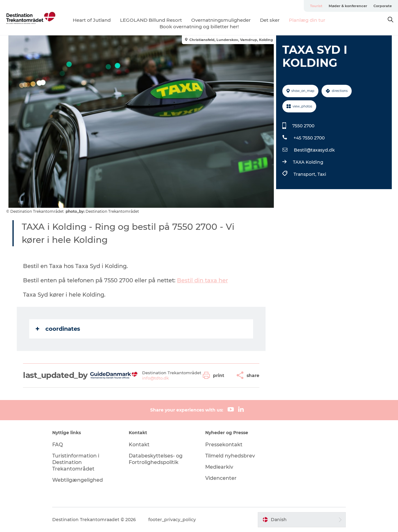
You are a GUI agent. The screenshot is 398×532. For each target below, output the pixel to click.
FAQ (58, 445)
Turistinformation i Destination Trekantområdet (76, 462)
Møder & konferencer (348, 6)
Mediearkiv (219, 467)
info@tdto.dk (155, 378)
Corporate (383, 6)
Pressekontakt (224, 445)
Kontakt (139, 445)
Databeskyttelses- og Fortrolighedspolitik (156, 459)
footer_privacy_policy (172, 520)
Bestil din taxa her (202, 280)
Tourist (316, 6)
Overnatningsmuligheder (221, 20)
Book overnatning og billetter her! (199, 27)
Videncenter (221, 478)
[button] (215, 375)
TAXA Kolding (308, 162)
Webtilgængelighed (78, 480)
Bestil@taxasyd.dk (314, 150)
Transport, (305, 174)
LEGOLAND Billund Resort (151, 20)
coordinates (58, 329)
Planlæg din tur (307, 20)
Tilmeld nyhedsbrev (230, 456)
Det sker (270, 20)
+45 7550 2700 (309, 138)
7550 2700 (303, 126)
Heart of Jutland (92, 20)
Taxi (322, 174)
